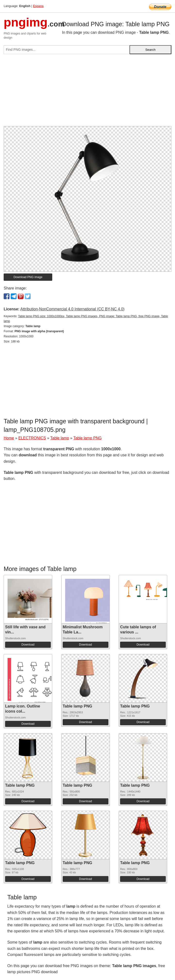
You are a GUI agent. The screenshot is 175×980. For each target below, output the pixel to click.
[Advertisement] (87, 92)
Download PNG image (28, 277)
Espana (38, 6)
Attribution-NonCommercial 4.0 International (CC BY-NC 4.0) (72, 309)
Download (28, 645)
